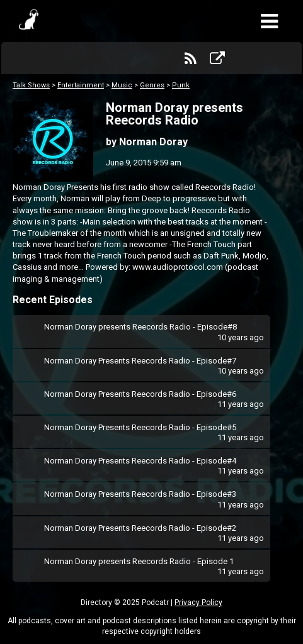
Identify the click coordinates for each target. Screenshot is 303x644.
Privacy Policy (198, 602)
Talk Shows (31, 85)
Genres (152, 85)
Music (122, 85)
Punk (181, 85)
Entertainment (81, 85)
